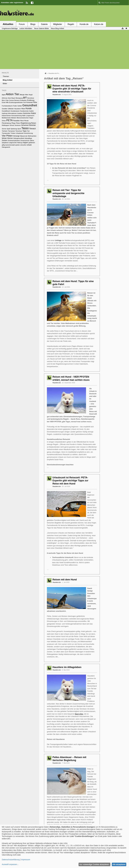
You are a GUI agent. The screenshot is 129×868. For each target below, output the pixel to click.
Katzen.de (99, 24)
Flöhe (35, 102)
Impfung (5, 113)
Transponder (6, 133)
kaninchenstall (10, 145)
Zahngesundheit (19, 138)
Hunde (29, 108)
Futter (15, 106)
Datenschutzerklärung (11, 860)
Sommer (32, 125)
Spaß (8, 129)
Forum (22, 24)
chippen (25, 143)
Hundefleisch (6, 111)
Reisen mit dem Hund (65, 580)
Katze (34, 113)
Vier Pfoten (7, 136)
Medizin (14, 118)
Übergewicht (6, 147)
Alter (27, 95)
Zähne (32, 140)
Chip (7, 100)
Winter (4, 138)
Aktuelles (8, 24)
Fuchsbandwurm (7, 106)
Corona (11, 100)
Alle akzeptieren (119, 864)
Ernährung (31, 100)
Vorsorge (16, 136)
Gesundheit (30, 105)
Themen (6, 76)
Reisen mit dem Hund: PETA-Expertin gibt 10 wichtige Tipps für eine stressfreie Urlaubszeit (72, 89)
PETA (9, 120)
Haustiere (17, 109)
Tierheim (5, 131)
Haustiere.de (57, 94)
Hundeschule (24, 111)
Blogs (33, 24)
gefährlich (32, 143)
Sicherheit (25, 125)
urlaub (29, 145)
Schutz (12, 125)
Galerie (44, 24)
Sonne (4, 129)
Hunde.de (84, 24)
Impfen (31, 111)
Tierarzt (32, 128)
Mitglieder (58, 24)
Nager (31, 118)
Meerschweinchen (23, 118)
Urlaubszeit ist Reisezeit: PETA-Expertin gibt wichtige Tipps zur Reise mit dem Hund (70, 481)
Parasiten (16, 121)
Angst (31, 95)
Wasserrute (24, 136)
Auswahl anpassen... (10, 864)
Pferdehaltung (6, 123)
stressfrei (23, 145)
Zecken (5, 140)
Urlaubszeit (20, 133)
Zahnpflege (28, 138)
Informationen (12, 113)
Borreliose (31, 98)
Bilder (5, 84)
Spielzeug (14, 129)
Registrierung (26, 123)
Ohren (4, 121)
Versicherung (28, 133)
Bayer (13, 98)
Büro (3, 100)
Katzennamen (6, 116)
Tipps (25, 131)
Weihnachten (32, 136)
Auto (9, 98)
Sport (19, 129)
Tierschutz (19, 131)
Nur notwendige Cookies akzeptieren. (95, 864)
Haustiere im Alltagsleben (67, 667)
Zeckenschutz (25, 141)
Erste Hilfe (5, 102)
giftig (3, 145)
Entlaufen (23, 100)
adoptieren (5, 143)
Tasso (25, 128)
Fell (24, 102)
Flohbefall (29, 102)
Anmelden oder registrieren (12, 3)
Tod (28, 131)
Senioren (18, 125)
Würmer (10, 138)
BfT (25, 98)
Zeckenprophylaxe (14, 141)
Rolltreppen (6, 125)
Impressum (26, 860)
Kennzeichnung (17, 116)
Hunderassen (15, 111)
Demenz (17, 100)
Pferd (22, 121)
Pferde (26, 121)
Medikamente (6, 118)
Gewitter (5, 109)
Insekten (20, 113)
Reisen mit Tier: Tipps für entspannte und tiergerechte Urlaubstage (68, 193)
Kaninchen (27, 113)
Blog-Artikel (8, 80)
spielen (17, 145)
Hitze (23, 109)
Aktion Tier (12, 94)
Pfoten (18, 123)
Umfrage (58, 240)
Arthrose (5, 98)
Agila (3, 95)
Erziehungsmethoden (16, 102)
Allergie (22, 95)
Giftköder (11, 109)
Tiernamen (11, 131)
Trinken (13, 133)
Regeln (71, 24)
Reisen (34, 123)
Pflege (13, 123)
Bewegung (19, 98)
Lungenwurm (30, 116)
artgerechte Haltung (16, 143)
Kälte (24, 116)
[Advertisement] (82, 13)
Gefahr (20, 106)
